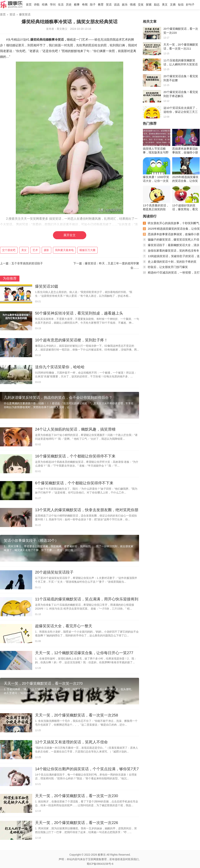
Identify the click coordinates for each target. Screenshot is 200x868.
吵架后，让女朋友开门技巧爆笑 (168, 267)
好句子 (190, 4)
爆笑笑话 (25, 14)
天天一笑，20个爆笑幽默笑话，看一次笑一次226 (77, 823)
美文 (165, 4)
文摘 (173, 4)
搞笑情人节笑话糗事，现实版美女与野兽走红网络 (156, 151)
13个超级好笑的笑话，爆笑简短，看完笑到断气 (185, 207)
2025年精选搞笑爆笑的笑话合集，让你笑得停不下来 (185, 179)
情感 (133, 4)
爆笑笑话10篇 (47, 286)
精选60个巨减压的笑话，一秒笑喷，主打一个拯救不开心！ (171, 274)
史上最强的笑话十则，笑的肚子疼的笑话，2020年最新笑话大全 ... (170, 263)
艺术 (35, 250)
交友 (141, 4)
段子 (93, 4)
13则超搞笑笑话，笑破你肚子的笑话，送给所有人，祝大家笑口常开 (171, 258)
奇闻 (85, 4)
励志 (157, 4)
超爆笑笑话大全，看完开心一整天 (64, 626)
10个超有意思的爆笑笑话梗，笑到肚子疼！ (71, 340)
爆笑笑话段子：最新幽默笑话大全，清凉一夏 (171, 247)
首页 (29, 4)
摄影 (46, 250)
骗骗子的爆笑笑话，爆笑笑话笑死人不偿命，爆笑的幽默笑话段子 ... (171, 241)
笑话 (109, 4)
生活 (61, 4)
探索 (149, 4)
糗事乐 (102, 855)
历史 (69, 4)
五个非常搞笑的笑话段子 (27, 263)
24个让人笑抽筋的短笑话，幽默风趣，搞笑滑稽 (75, 429)
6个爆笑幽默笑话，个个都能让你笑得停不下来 (74, 483)
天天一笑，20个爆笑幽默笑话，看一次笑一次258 (77, 715)
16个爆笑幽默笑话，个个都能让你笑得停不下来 (75, 456)
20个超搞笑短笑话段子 (54, 572)
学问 (53, 4)
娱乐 (125, 4)
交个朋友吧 (9, 250)
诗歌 (37, 4)
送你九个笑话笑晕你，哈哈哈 (60, 367)
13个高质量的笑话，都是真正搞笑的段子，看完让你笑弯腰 (156, 207)
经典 (45, 4)
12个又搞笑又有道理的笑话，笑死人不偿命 (71, 742)
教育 (101, 4)
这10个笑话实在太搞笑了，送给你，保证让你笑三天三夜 (181, 112)
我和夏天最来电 (64, 250)
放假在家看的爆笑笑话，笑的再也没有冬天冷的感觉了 (171, 252)
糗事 (77, 4)
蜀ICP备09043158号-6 (100, 864)
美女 (24, 250)
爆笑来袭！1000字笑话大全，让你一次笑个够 (156, 179)
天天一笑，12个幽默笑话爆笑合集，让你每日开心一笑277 (84, 653)
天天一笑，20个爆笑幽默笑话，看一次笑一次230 (77, 796)
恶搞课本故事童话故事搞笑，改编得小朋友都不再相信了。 (185, 151)
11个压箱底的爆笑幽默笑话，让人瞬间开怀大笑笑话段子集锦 (181, 64)
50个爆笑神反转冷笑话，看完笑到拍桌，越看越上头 (79, 313)
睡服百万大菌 (87, 250)
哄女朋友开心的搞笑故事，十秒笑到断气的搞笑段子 (171, 225)
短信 (181, 4)
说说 (117, 4)
